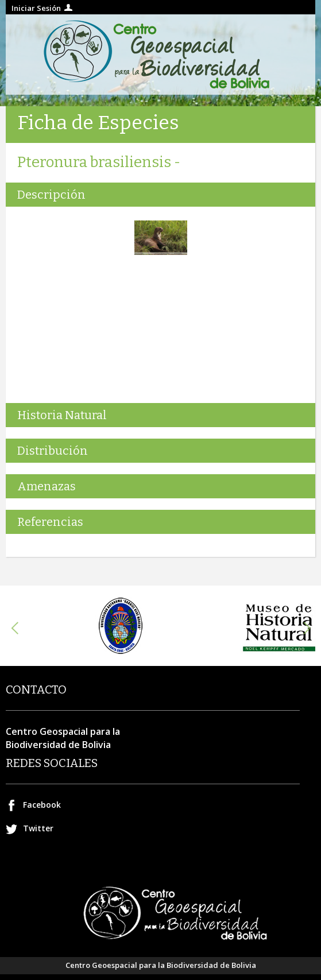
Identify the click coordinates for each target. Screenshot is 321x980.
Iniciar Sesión (36, 8)
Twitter (38, 828)
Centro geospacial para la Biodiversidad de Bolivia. (160, 55)
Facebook (42, 805)
